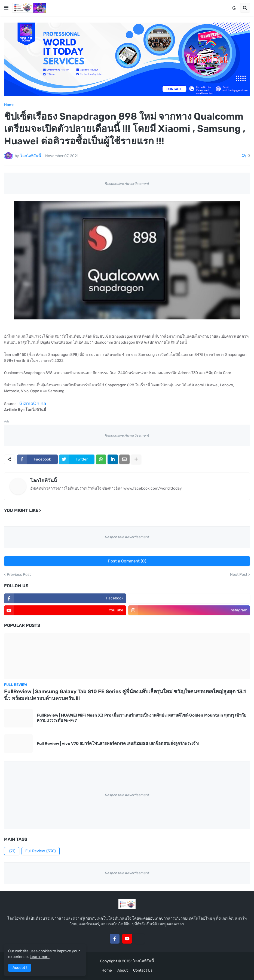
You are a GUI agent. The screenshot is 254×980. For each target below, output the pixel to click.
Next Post (239, 575)
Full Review (41, 851)
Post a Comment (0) (127, 561)
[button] (6, 8)
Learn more (40, 957)
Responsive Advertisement (127, 184)
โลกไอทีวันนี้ (44, 481)
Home (9, 105)
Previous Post (19, 575)
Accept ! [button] (20, 968)
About (123, 970)
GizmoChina (33, 403)
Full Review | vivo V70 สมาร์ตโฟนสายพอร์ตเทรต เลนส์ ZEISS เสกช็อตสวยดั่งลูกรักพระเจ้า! (118, 743)
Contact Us (143, 970)
